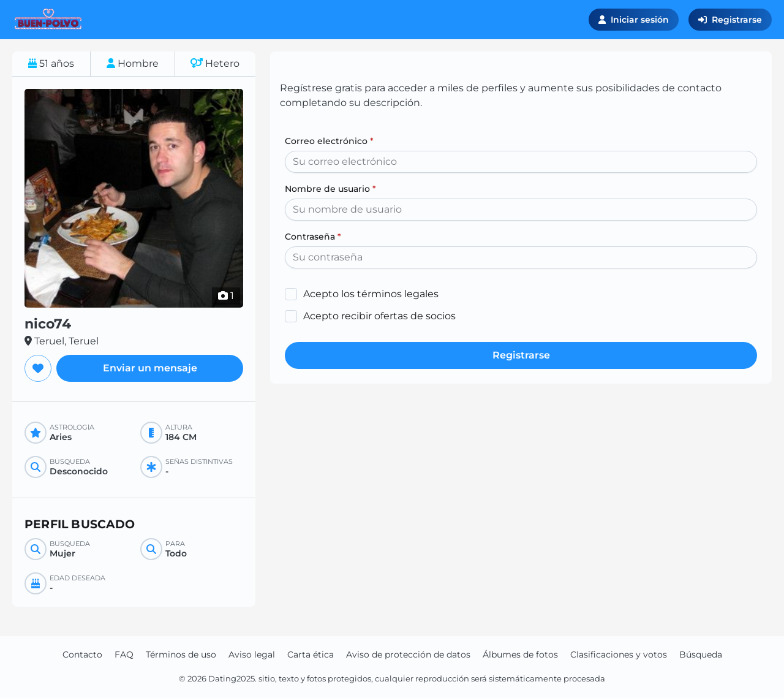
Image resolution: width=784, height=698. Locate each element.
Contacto (82, 654)
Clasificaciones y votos (619, 654)
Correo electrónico (329, 141)
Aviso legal (252, 654)
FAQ (124, 654)
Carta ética (311, 654)
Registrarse (730, 20)
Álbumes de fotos (520, 654)
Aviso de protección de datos (408, 654)
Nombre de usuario (330, 189)
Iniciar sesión (634, 20)
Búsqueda (701, 654)
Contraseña (313, 237)
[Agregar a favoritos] (38, 368)
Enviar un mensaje (150, 368)
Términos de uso (181, 654)
